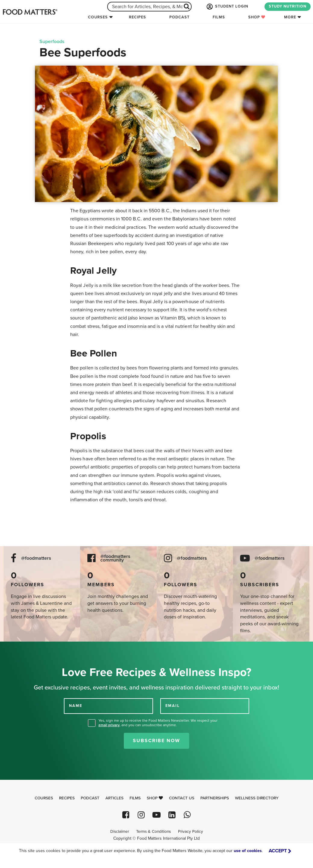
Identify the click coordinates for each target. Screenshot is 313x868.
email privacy (109, 725)
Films (219, 17)
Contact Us (182, 798)
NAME (76, 706)
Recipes (138, 17)
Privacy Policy (191, 832)
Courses (98, 17)
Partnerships (215, 798)
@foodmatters (36, 558)
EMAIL (173, 706)
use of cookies (248, 851)
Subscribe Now (156, 741)
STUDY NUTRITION (288, 6)
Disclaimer (120, 832)
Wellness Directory (257, 798)
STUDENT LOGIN (227, 7)
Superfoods (52, 42)
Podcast (179, 17)
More (290, 17)
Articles (114, 798)
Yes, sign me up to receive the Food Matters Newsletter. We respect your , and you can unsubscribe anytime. (158, 723)
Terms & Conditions (153, 832)
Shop (257, 17)
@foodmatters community (115, 558)
